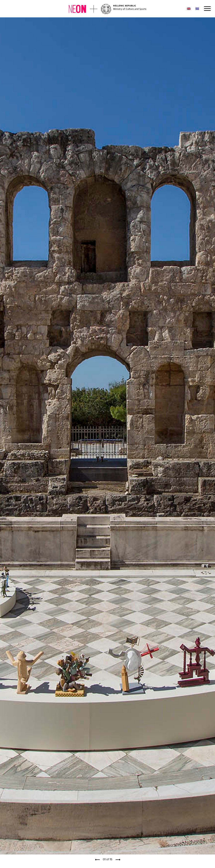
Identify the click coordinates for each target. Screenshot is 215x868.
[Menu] (206, 9)
